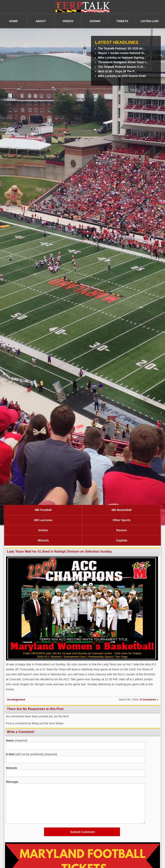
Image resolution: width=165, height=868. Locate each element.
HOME (13, 21)
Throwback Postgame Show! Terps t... (123, 62)
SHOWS (95, 21)
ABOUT (41, 21)
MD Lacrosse (43, 520)
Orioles (43, 530)
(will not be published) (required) (32, 754)
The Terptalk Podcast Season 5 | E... (122, 67)
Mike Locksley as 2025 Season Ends (122, 76)
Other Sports (122, 520)
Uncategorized (16, 700)
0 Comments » (149, 700)
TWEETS (122, 21)
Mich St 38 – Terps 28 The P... (117, 71)
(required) (17, 740)
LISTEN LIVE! (150, 21)
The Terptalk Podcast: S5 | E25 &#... (121, 48)
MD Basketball (122, 510)
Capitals (122, 540)
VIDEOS (68, 21)
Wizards (43, 540)
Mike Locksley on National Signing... (122, 58)
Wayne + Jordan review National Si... (122, 53)
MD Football (43, 510)
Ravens (122, 530)
